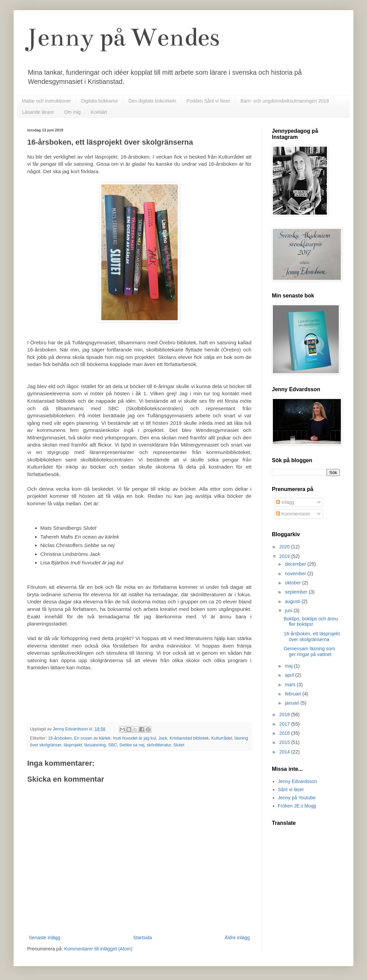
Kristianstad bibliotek (189, 738)
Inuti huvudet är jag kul (134, 738)
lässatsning (95, 745)
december (296, 564)
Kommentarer (293, 514)
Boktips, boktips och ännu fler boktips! (311, 622)
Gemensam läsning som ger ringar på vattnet (309, 651)
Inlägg (285, 502)
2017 (285, 724)
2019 (285, 556)
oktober (293, 583)
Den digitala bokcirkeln (152, 101)
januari (293, 703)
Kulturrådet (222, 738)
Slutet (179, 745)
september (297, 592)
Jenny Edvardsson (298, 781)
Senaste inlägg (45, 938)
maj (289, 666)
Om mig (72, 112)
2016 (285, 733)
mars (291, 685)
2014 (285, 752)
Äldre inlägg (237, 938)
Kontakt (99, 112)
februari (293, 694)
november (296, 574)
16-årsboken (60, 738)
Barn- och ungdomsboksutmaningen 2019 (285, 101)
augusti (293, 601)
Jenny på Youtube (297, 798)
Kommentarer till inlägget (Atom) (98, 949)
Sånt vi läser (291, 790)
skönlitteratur (159, 745)
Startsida (143, 938)
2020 (285, 547)
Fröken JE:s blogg (297, 806)
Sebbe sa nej (132, 745)
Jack (163, 738)
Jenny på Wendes (124, 37)
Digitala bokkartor (100, 101)
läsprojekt (73, 745)
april (290, 675)
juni (289, 611)
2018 (285, 714)
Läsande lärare (38, 112)
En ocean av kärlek (92, 738)
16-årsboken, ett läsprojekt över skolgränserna (312, 637)
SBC (112, 745)
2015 (285, 742)
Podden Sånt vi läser (208, 101)
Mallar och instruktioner (46, 101)
